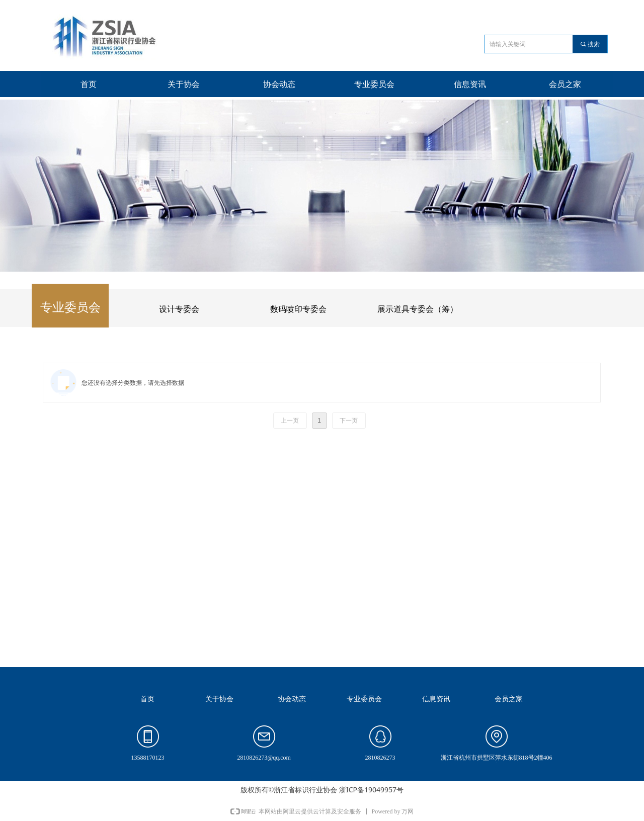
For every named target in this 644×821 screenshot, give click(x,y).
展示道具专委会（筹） (418, 309)
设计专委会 (179, 309)
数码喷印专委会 (298, 309)
